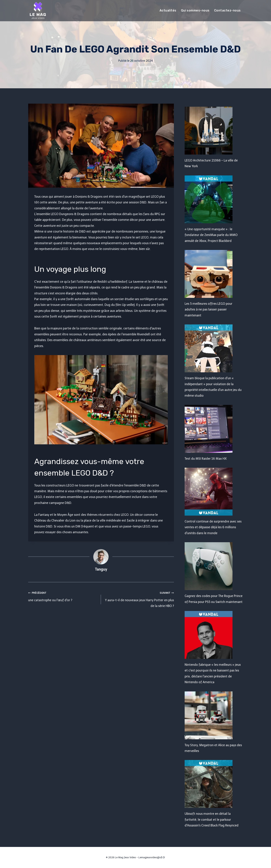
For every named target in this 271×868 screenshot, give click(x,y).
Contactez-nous (227, 10)
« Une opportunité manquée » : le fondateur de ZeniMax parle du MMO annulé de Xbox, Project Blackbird (211, 235)
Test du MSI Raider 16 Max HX (206, 459)
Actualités (168, 10)
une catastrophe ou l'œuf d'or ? (63, 596)
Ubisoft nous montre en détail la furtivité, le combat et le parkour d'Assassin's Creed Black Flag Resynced (212, 820)
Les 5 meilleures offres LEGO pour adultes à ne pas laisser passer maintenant (208, 310)
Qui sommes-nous (195, 10)
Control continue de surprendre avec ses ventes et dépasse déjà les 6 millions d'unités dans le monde (213, 527)
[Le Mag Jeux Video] (38, 11)
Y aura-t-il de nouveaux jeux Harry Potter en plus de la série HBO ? (139, 599)
